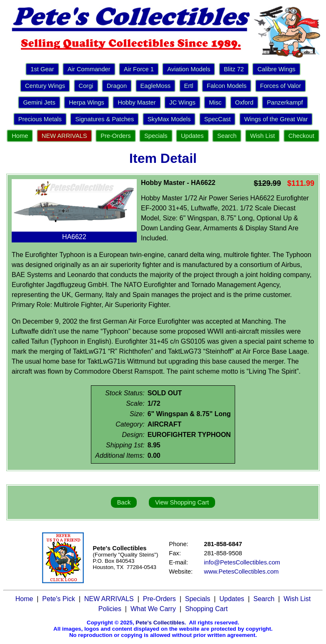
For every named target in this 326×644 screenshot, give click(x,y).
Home (20, 136)
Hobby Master (137, 102)
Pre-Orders (115, 136)
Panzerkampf (285, 102)
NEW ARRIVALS (64, 136)
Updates (192, 136)
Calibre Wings (276, 69)
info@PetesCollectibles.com (242, 562)
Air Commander (89, 69)
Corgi (86, 86)
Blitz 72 (234, 69)
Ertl (189, 86)
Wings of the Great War (276, 119)
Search (227, 136)
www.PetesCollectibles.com (241, 572)
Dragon (117, 86)
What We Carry (153, 609)
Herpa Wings (87, 102)
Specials (156, 136)
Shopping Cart (206, 609)
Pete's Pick (59, 599)
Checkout (301, 136)
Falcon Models (227, 86)
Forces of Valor (281, 86)
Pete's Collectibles (160, 623)
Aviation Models (189, 69)
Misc (215, 102)
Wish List (262, 136)
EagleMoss (156, 86)
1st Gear (42, 69)
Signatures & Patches (104, 119)
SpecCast (218, 119)
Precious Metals (40, 119)
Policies (110, 609)
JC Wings (182, 102)
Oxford (244, 102)
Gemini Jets (39, 102)
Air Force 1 (139, 69)
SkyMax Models (169, 119)
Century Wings (45, 86)
